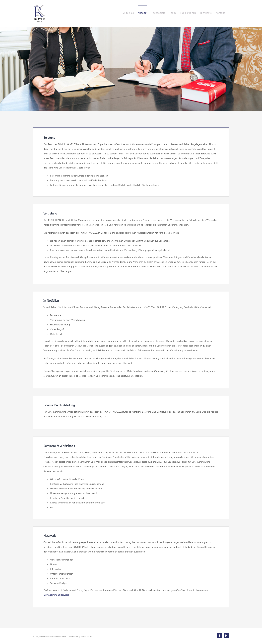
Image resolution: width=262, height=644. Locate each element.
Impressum (74, 636)
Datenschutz (87, 636)
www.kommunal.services (56, 595)
